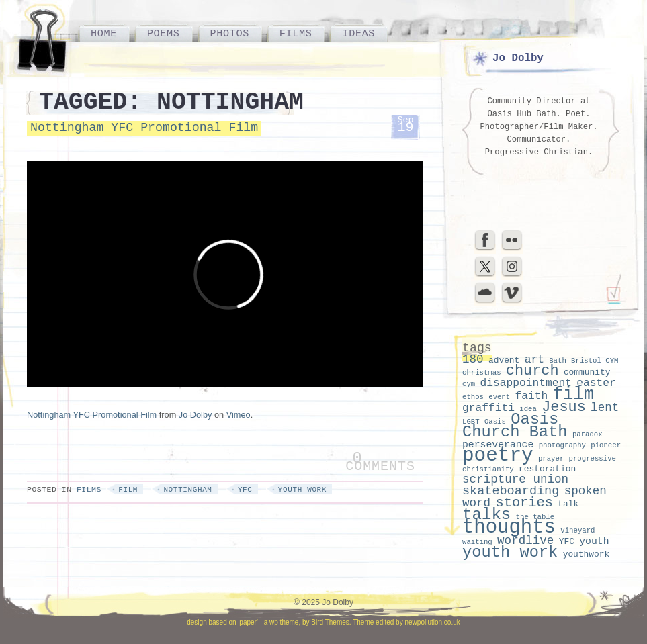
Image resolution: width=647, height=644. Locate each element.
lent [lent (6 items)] (605, 408)
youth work (302, 490)
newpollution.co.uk (432, 622)
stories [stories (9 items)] (524, 503)
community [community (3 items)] (587, 372)
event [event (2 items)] (499, 397)
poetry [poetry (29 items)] (498, 456)
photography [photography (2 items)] (562, 445)
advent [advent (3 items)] (504, 360)
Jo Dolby (196, 415)
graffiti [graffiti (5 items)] (488, 408)
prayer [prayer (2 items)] (551, 459)
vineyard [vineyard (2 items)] (577, 531)
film (128, 490)
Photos (230, 34)
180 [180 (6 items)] (473, 359)
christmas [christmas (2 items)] (482, 373)
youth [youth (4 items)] (594, 541)
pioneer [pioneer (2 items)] (606, 445)
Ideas (358, 34)
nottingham (187, 490)
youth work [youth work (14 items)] (510, 552)
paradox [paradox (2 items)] (588, 434)
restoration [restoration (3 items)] (547, 469)
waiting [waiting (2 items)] (477, 542)
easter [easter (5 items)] (596, 383)
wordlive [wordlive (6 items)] (525, 541)
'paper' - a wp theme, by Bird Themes (293, 622)
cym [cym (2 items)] (469, 384)
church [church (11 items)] (532, 371)
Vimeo (239, 415)
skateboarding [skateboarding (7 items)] (511, 491)
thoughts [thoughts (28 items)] (509, 527)
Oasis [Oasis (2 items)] (495, 422)
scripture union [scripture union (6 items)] (515, 479)
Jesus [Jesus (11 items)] (564, 407)
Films (296, 34)
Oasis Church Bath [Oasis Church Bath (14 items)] (515, 426)
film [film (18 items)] (573, 395)
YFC (245, 490)
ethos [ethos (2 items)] (473, 397)
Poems (164, 34)
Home (104, 34)
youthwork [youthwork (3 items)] (587, 554)
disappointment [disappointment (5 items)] (526, 383)
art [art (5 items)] (534, 360)
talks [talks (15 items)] (486, 515)
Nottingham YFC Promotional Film (144, 128)
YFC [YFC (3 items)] (567, 542)
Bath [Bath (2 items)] (558, 361)
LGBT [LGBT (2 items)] (471, 422)
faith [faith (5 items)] (532, 396)
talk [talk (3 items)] (568, 504)
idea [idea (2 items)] (528, 409)
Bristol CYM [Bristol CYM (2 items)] (595, 361)
